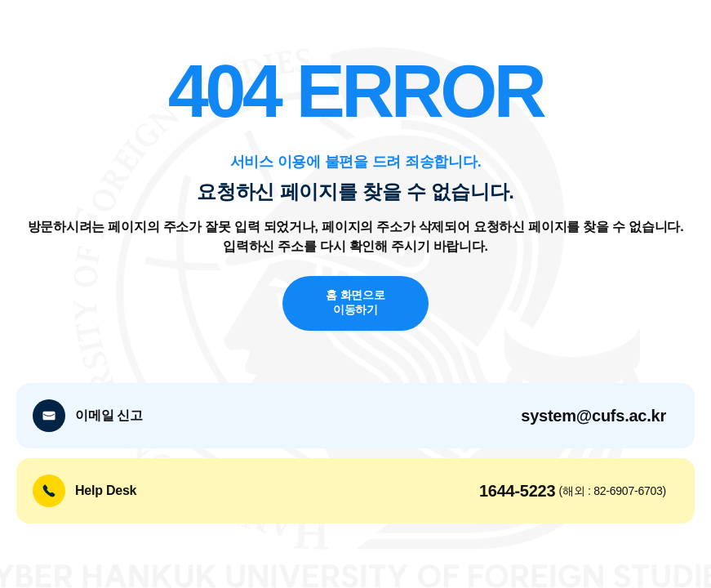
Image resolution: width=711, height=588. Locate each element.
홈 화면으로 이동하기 (355, 303)
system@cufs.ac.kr (593, 416)
